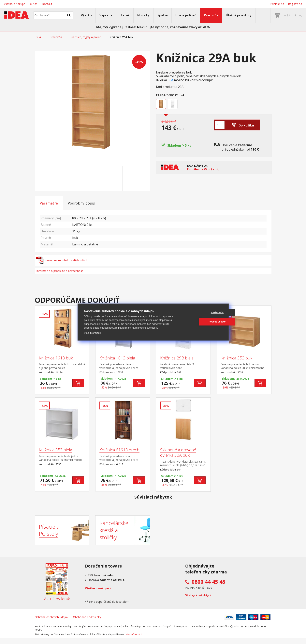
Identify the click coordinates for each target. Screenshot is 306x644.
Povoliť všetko (203, 322)
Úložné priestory (239, 15)
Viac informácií (92, 333)
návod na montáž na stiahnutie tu (63, 260)
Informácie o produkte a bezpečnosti (60, 271)
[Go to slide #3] (113, 179)
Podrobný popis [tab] (81, 203)
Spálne (163, 15)
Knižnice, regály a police (86, 37)
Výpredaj (106, 15)
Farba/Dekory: (167, 95)
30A (170, 80)
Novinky (144, 15)
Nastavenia (203, 312)
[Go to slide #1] (72, 179)
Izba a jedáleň (186, 15)
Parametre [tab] (49, 203)
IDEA (38, 37)
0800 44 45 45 (208, 582)
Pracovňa (211, 15)
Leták (125, 15)
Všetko (86, 15)
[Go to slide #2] (92, 179)
